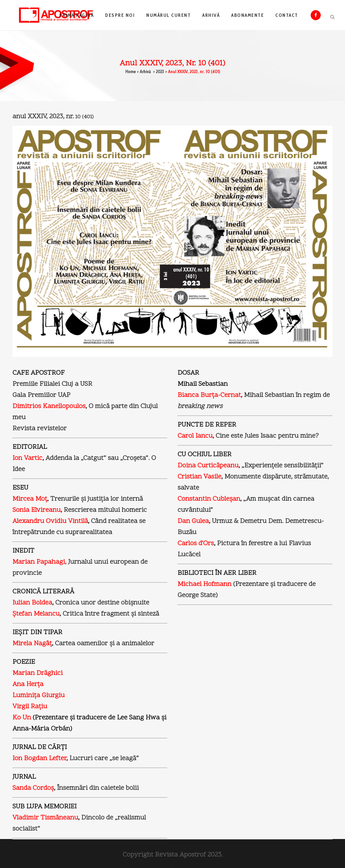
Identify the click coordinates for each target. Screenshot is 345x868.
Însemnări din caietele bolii (98, 788)
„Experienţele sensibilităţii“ (283, 466)
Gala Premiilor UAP (41, 395)
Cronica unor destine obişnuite (102, 603)
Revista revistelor (40, 429)
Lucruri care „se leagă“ (104, 758)
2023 (160, 71)
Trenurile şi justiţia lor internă (97, 499)
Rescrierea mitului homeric (105, 510)
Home (131, 71)
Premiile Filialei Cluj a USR (52, 384)
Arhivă (145, 71)
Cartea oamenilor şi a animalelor (105, 644)
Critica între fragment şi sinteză (111, 614)
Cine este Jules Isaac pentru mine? (267, 436)
